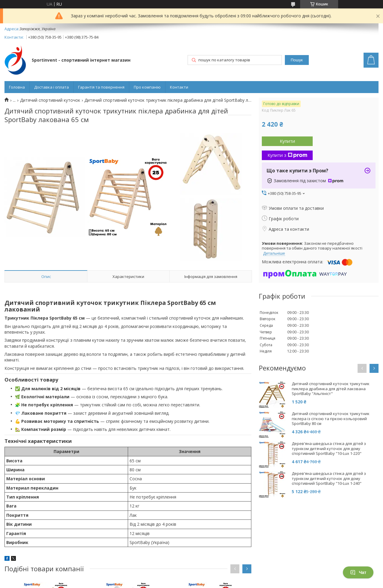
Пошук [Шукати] (297, 60)
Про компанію (147, 87)
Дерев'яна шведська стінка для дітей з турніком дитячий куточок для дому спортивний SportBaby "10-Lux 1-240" (329, 479)
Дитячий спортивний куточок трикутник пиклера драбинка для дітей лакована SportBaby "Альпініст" (331, 389)
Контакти (179, 87)
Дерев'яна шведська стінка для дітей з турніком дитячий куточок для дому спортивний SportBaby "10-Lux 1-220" (329, 449)
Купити (287, 141)
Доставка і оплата (51, 87)
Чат (358, 572)
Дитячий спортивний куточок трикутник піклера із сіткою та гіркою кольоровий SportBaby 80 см (331, 419)
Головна (17, 87)
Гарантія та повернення (101, 87)
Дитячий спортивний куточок (50, 100)
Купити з (287, 155)
